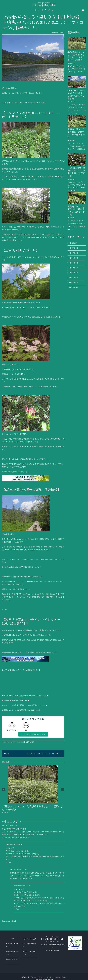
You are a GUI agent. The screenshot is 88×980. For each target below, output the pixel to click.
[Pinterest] (49, 754)
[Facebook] (28, 754)
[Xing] (57, 754)
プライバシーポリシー (37, 977)
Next (61, 33)
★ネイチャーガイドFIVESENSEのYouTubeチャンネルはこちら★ (25, 696)
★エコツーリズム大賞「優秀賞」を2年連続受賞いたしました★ (25, 705)
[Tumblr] (46, 754)
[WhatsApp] (42, 754)
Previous (55, 33)
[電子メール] (60, 754)
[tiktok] (49, 10)
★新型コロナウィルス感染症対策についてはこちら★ (21, 710)
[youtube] (46, 10)
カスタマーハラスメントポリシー (57, 977)
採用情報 (24, 977)
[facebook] (39, 10)
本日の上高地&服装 (29, 742)
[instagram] (36, 10)
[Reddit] (35, 754)
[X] (32, 754)
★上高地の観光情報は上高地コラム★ (16, 700)
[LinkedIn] (39, 754)
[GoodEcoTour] (75, 937)
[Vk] (53, 754)
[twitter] (42, 10)
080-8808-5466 (54, 950)
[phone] (52, 10)
